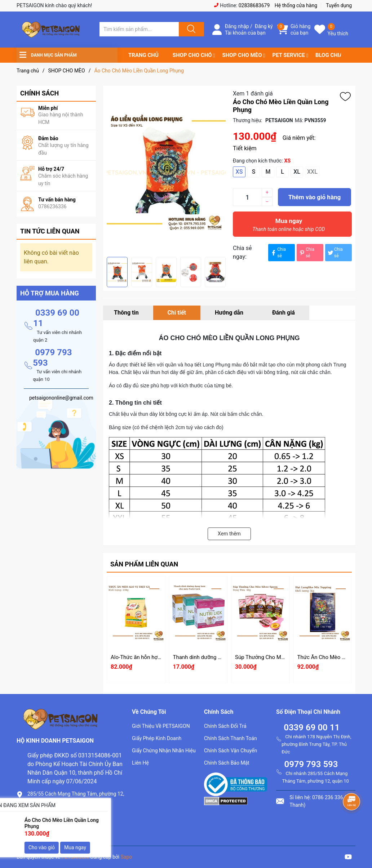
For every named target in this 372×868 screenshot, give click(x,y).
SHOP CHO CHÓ (192, 55)
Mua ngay (289, 227)
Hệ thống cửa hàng (296, 5)
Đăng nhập (237, 26)
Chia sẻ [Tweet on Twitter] (335, 253)
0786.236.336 (45, 814)
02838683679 (254, 5)
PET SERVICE (288, 55)
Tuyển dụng (339, 5)
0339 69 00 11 (312, 727)
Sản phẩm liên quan (144, 564)
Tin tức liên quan (50, 231)
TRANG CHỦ (143, 55)
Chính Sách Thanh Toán (231, 738)
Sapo (127, 857)
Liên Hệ (140, 763)
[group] (166, 171)
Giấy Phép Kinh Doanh (157, 738)
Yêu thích (338, 34)
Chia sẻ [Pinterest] (306, 253)
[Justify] (190, 29)
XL (297, 172)
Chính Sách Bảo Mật (227, 763)
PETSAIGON (75, 857)
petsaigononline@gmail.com (64, 827)
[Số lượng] (247, 197)
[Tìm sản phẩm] (139, 29)
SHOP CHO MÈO (242, 55)
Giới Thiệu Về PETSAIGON (161, 726)
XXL (312, 172)
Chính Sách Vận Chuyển (231, 751)
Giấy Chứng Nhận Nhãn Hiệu (164, 751)
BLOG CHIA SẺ (333, 55)
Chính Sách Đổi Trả (225, 726)
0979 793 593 (311, 764)
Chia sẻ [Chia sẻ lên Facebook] (278, 253)
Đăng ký (264, 26)
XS (239, 172)
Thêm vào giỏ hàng (315, 197)
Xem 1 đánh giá (253, 94)
